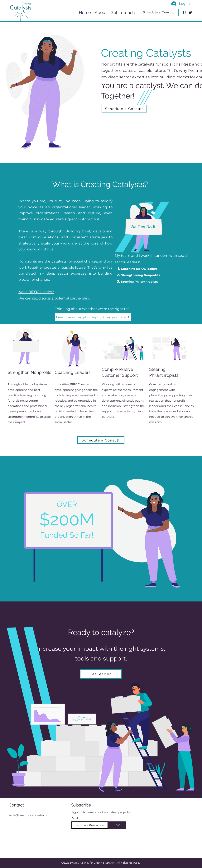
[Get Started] (101, 674)
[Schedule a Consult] (159, 12)
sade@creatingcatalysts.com (29, 815)
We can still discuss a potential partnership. (54, 298)
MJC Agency (81, 863)
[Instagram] (185, 12)
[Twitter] (190, 12)
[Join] (117, 825)
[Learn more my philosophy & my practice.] (93, 317)
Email (75, 818)
